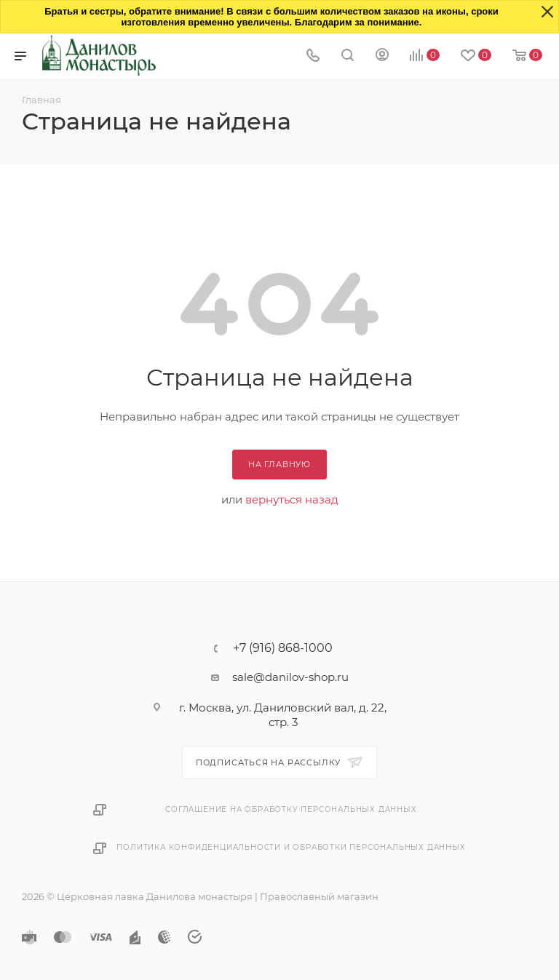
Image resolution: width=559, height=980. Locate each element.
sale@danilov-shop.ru (290, 677)
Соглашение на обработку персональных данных (291, 809)
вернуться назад (292, 499)
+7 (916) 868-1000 (283, 648)
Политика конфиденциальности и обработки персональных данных (291, 847)
